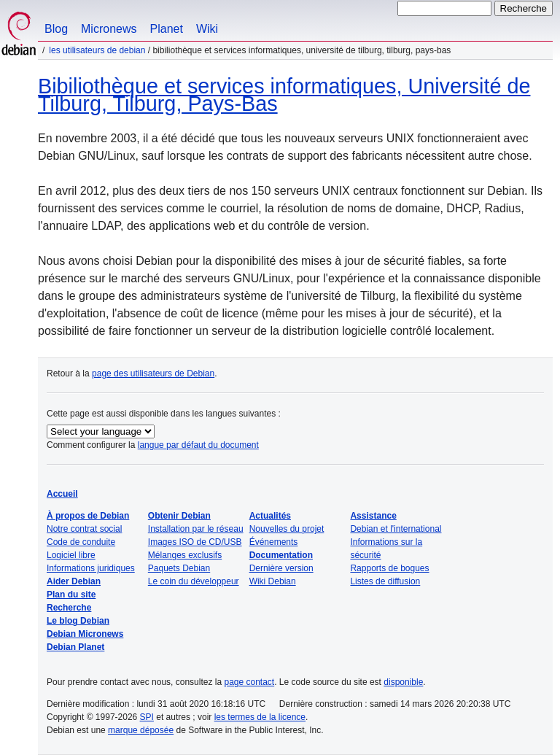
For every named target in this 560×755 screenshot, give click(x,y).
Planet (167, 29)
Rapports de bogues (389, 568)
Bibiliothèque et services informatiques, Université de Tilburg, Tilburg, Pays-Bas (284, 95)
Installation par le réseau (196, 529)
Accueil (62, 494)
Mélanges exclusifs (185, 555)
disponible (403, 682)
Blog (56, 29)
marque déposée (141, 730)
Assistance (373, 516)
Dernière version (281, 568)
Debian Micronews (85, 634)
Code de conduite (81, 542)
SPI (147, 717)
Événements (274, 542)
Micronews (109, 29)
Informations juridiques (91, 568)
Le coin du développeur (194, 581)
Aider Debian (74, 581)
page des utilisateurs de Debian (153, 373)
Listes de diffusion (385, 581)
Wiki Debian (273, 581)
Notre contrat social (84, 529)
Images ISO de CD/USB (195, 542)
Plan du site (71, 595)
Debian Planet (75, 647)
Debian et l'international (396, 529)
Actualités (270, 516)
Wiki (207, 29)
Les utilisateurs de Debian (97, 50)
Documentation (281, 555)
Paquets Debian (179, 568)
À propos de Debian (88, 516)
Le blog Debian (78, 621)
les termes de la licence (260, 717)
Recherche (69, 608)
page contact (249, 682)
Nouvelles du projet (287, 529)
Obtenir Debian (179, 516)
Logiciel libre (71, 555)
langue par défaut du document (198, 445)
